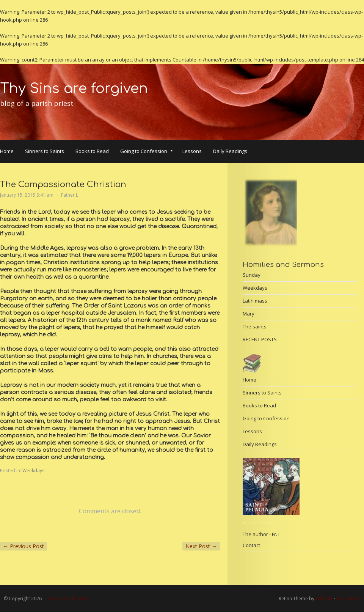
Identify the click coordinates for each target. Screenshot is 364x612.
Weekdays (33, 471)
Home (7, 151)
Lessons (192, 151)
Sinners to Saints (45, 151)
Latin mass (255, 301)
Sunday (252, 275)
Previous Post (24, 546)
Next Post (201, 546)
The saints (255, 327)
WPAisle (324, 599)
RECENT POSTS (260, 339)
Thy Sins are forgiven (74, 88)
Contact (251, 545)
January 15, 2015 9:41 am (27, 195)
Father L (70, 195)
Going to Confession (147, 152)
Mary (249, 314)
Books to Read (92, 151)
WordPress (348, 599)
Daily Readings (230, 151)
